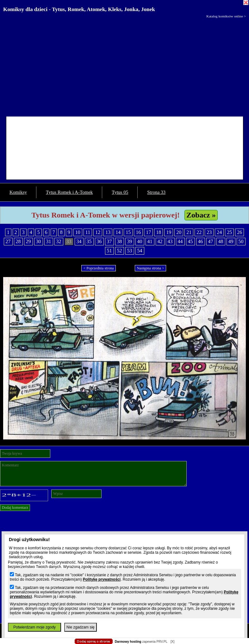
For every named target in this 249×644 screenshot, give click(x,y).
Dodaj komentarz (15, 508)
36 (99, 241)
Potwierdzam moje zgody (34, 627)
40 (140, 241)
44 (180, 241)
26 (240, 232)
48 (221, 241)
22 (199, 232)
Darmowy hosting (128, 642)
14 (118, 232)
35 (89, 241)
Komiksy (18, 192)
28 (18, 241)
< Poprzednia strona (98, 268)
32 (59, 241)
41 (150, 241)
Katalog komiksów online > (226, 16)
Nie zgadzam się (81, 627)
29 (28, 241)
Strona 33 (156, 192)
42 (160, 241)
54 (140, 251)
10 (78, 232)
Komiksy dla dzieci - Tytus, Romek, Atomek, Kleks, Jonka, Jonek (79, 9)
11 (88, 232)
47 (211, 241)
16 (138, 232)
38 (120, 241)
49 (231, 241)
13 (108, 232)
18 (159, 232)
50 (241, 241)
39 (130, 241)
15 (128, 232)
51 (109, 251)
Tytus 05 (120, 192)
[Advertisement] (125, 66)
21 (189, 232)
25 (229, 232)
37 (109, 241)
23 (209, 232)
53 (130, 251)
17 (148, 232)
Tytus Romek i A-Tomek (69, 192)
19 (169, 232)
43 (170, 241)
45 (190, 241)
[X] (172, 642)
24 (219, 232)
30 (39, 241)
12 (98, 232)
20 (179, 232)
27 (8, 241)
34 (79, 241)
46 (201, 241)
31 (49, 241)
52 (120, 251)
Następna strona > (150, 268)
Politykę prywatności (102, 579)
